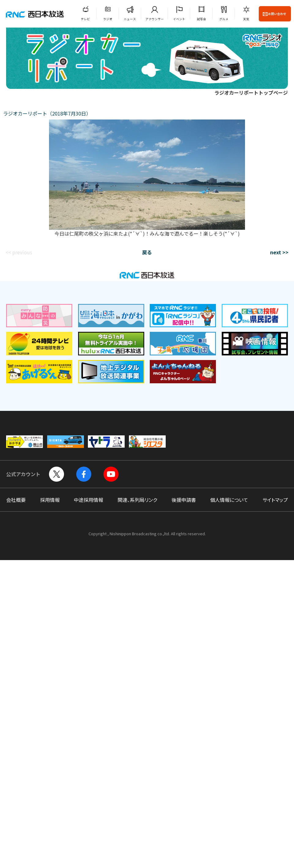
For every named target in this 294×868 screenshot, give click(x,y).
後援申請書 (184, 500)
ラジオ (108, 19)
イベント (179, 19)
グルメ (224, 19)
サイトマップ (275, 500)
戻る (147, 252)
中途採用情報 (89, 500)
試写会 (202, 19)
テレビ (85, 19)
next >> (279, 252)
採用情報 (50, 500)
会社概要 (16, 500)
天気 (246, 19)
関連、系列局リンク (137, 500)
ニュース (130, 19)
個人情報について (229, 500)
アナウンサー (155, 19)
